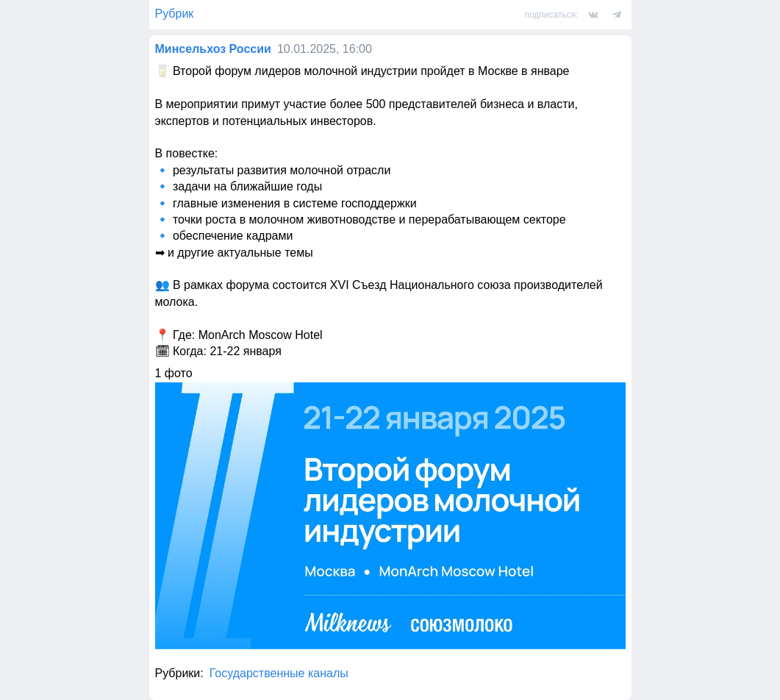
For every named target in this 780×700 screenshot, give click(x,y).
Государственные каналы (279, 673)
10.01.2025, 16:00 (325, 49)
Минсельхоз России (213, 49)
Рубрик (175, 14)
